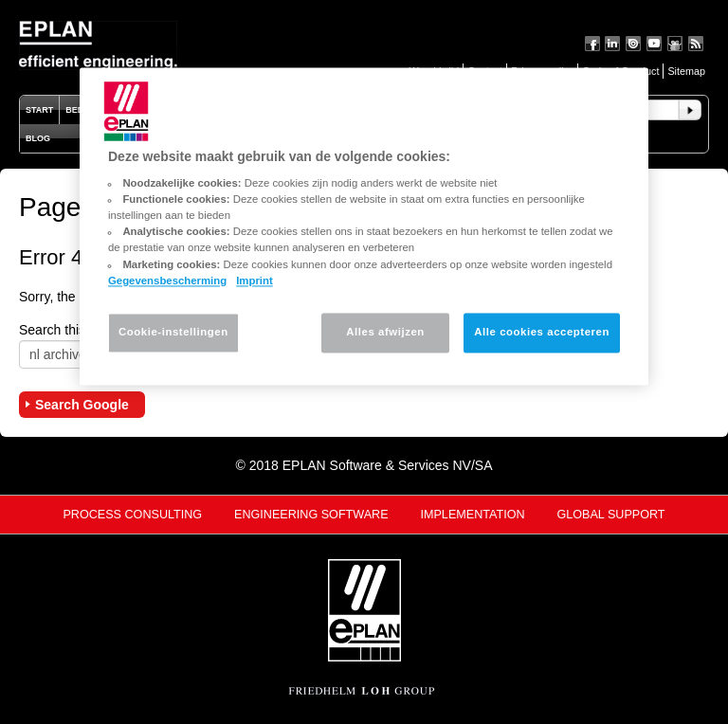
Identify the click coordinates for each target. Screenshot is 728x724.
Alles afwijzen (385, 332)
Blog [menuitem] (38, 138)
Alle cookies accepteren (542, 332)
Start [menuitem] (39, 110)
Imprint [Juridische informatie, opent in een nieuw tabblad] (255, 281)
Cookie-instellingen (173, 332)
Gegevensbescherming (167, 281)
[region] (364, 226)
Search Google (82, 405)
